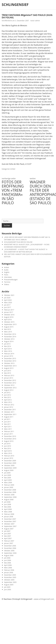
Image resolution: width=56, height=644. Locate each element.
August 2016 (9, 317)
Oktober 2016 (9, 315)
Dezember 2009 (10, 461)
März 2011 (8, 429)
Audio (6, 270)
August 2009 (9, 470)
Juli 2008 (7, 502)
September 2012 (10, 388)
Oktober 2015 (9, 322)
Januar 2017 (9, 312)
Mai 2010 (8, 448)
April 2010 (8, 451)
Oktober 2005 (9, 580)
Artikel (13, 169)
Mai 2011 (8, 424)
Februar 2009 (9, 485)
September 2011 (10, 414)
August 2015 (9, 327)
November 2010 (10, 439)
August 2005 (9, 585)
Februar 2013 (9, 375)
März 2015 (8, 332)
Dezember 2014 (10, 334)
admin (37, 21)
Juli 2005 (7, 587)
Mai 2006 (8, 563)
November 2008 (10, 492)
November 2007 (10, 521)
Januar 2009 (9, 487)
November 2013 (10, 361)
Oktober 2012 (9, 385)
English (7, 272)
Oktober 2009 (9, 465)
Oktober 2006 (9, 551)
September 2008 (10, 497)
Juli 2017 (7, 305)
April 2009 (8, 480)
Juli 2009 (7, 473)
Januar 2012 (9, 407)
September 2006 (10, 553)
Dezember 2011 (10, 410)
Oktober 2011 (9, 412)
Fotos (6, 275)
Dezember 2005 (10, 575)
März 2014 (8, 351)
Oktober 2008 (9, 495)
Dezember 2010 (10, 436)
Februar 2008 (9, 514)
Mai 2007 (8, 536)
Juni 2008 (8, 504)
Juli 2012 (7, 392)
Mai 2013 (8, 373)
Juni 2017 (8, 307)
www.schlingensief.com (44, 599)
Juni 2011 (8, 422)
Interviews (8, 277)
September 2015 (10, 324)
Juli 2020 (7, 298)
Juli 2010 (7, 444)
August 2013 (9, 368)
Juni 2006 (8, 560)
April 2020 (8, 300)
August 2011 (9, 417)
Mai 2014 (8, 346)
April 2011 (8, 427)
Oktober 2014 (9, 339)
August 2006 (9, 555)
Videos (7, 284)
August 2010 (9, 441)
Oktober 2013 (9, 363)
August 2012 (9, 390)
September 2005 (10, 582)
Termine (7, 282)
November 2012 (10, 383)
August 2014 (9, 341)
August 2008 (9, 500)
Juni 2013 (8, 371)
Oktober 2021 (9, 295)
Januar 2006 (9, 572)
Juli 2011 (7, 419)
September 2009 (10, 468)
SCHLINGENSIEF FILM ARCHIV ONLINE (18, 242)
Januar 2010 (9, 458)
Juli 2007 (7, 531)
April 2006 (8, 565)
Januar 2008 (9, 517)
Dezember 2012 (10, 380)
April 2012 (8, 400)
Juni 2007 (8, 534)
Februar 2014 (9, 354)
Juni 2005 (8, 590)
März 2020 (8, 302)
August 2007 (9, 529)
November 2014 (10, 337)
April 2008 (8, 509)
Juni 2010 (8, 446)
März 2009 (8, 482)
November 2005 (10, 577)
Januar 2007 (9, 543)
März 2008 (8, 512)
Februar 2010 (9, 456)
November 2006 (10, 548)
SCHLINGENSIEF (15, 5)
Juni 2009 (8, 475)
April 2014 (8, 349)
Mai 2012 (8, 397)
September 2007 (10, 526)
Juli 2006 (7, 558)
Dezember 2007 (10, 519)
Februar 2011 (9, 431)
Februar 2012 (9, 405)
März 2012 (8, 402)
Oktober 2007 (9, 524)
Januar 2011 (9, 434)
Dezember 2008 (10, 490)
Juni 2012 (8, 395)
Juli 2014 (7, 344)
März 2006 (8, 568)
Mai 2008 (8, 507)
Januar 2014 (9, 356)
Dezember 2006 (10, 546)
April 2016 (8, 320)
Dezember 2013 (10, 358)
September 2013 (10, 366)
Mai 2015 (8, 329)
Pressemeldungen (11, 280)
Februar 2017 (9, 310)
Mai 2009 (8, 478)
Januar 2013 (9, 378)
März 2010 (8, 453)
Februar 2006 (9, 570)
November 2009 (10, 463)
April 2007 (8, 538)
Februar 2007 (9, 541)
